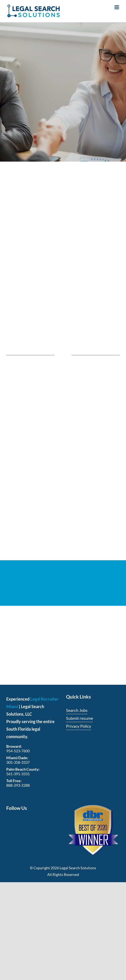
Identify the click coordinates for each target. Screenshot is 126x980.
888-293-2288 (18, 785)
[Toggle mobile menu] (117, 7)
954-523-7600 (18, 751)
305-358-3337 (18, 762)
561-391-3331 (18, 774)
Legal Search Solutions (78, 868)
